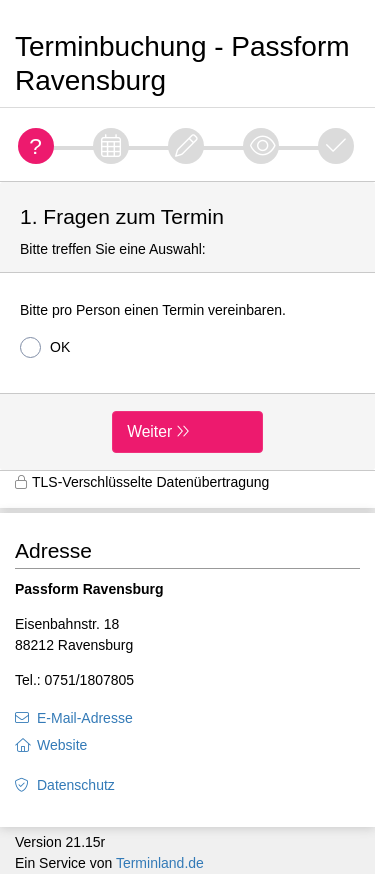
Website (62, 745)
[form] (187, 326)
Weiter (149, 431)
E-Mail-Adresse (85, 718)
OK (45, 347)
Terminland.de (160, 863)
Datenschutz (76, 785)
